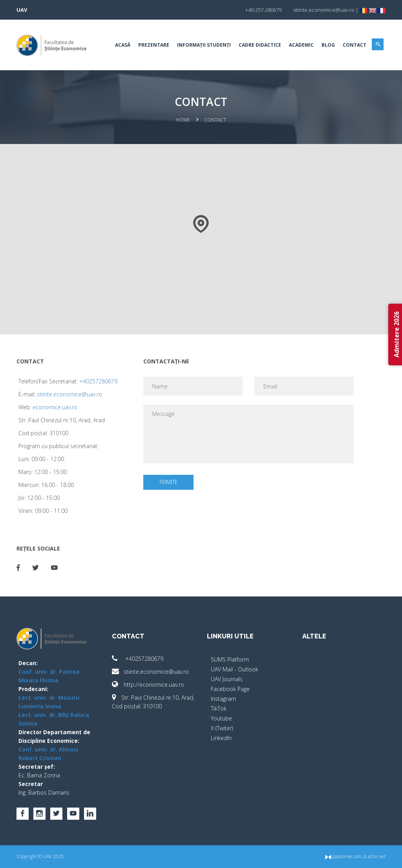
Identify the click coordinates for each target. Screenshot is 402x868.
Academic (301, 45)
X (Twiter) (222, 728)
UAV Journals (227, 679)
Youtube (221, 718)
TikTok (219, 708)
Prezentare (154, 45)
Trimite (168, 482)
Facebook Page (230, 689)
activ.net (377, 856)
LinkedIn (221, 738)
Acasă (123, 45)
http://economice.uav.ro (148, 685)
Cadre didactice (260, 45)
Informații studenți (204, 45)
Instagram (223, 699)
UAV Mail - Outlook (235, 669)
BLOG (328, 45)
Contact (354, 45)
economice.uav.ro (55, 407)
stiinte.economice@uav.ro (69, 394)
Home (183, 120)
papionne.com (344, 856)
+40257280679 (98, 381)
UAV (22, 10)
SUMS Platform (230, 659)
